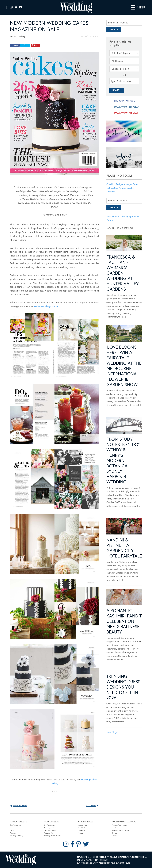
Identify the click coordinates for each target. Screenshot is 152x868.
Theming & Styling (17, 836)
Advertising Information (120, 830)
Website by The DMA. (139, 857)
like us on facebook (124, 101)
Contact (114, 833)
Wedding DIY (48, 833)
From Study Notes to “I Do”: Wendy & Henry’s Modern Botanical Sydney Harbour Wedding (124, 461)
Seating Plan (82, 825)
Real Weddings (15, 825)
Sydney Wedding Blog (121, 863)
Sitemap (115, 836)
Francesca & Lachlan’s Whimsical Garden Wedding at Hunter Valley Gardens (123, 273)
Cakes (12, 830)
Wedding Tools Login (119, 825)
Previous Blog (20, 806)
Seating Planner (118, 188)
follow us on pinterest (126, 113)
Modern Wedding (20, 860)
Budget (80, 833)
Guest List (81, 828)
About (114, 828)
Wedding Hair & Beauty (52, 836)
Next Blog (91, 806)
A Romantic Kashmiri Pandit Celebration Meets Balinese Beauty (124, 621)
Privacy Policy (92, 860)
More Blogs (112, 732)
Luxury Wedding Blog (102, 863)
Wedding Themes (50, 830)
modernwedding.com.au (46, 306)
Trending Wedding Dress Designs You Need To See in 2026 (123, 687)
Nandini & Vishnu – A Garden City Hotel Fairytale (124, 548)
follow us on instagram (127, 107)
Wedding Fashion (50, 828)
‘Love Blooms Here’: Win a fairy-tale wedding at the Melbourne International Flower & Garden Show (124, 366)
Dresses (13, 828)
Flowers (13, 833)
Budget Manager (124, 184)
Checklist (111, 184)
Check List (81, 830)
